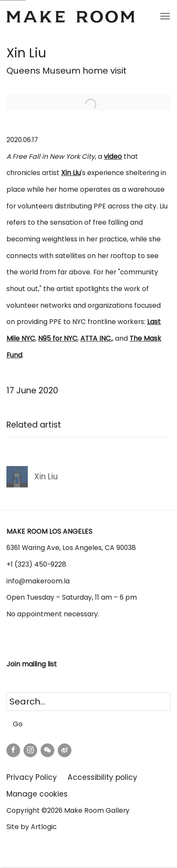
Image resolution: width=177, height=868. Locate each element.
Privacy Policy (32, 777)
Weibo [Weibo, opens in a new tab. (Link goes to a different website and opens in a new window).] (65, 750)
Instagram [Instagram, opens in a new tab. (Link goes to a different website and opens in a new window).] (30, 750)
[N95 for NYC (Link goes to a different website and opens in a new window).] (58, 338)
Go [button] (18, 724)
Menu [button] (164, 17)
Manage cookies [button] (37, 794)
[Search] (88, 702)
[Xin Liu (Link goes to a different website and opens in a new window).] (71, 173)
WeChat (47, 750)
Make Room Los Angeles (71, 17)
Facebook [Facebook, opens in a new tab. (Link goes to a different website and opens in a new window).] (13, 750)
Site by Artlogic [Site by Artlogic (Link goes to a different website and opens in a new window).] (31, 827)
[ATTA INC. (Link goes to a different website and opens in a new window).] (96, 338)
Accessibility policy (102, 777)
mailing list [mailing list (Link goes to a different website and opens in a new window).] (40, 664)
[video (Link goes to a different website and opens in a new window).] (113, 156)
